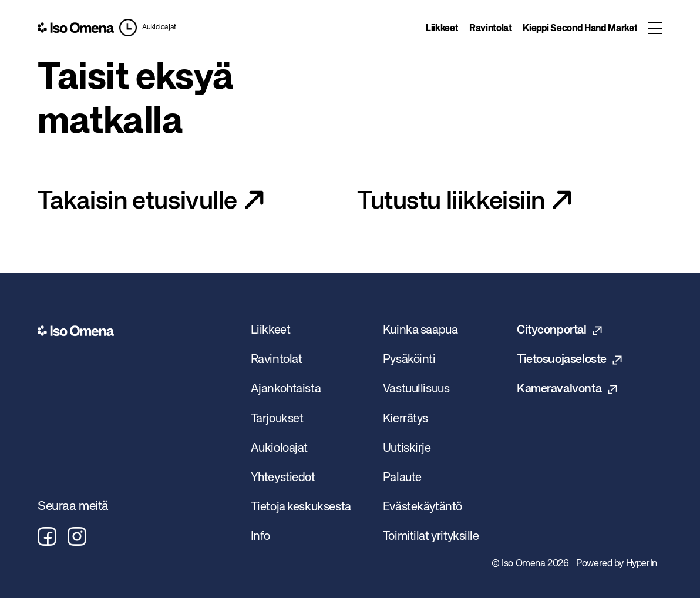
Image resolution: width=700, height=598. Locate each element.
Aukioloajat (159, 28)
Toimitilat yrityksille (431, 537)
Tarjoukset (277, 419)
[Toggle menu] (655, 28)
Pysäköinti (409, 360)
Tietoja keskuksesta (301, 507)
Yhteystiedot (283, 478)
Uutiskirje (407, 449)
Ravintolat (491, 29)
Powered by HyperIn (616, 564)
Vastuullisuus (416, 389)
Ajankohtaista (286, 389)
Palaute (402, 478)
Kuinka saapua (420, 330)
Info (260, 537)
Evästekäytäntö (423, 507)
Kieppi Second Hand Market (580, 29)
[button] (148, 28)
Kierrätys (405, 419)
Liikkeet (442, 29)
